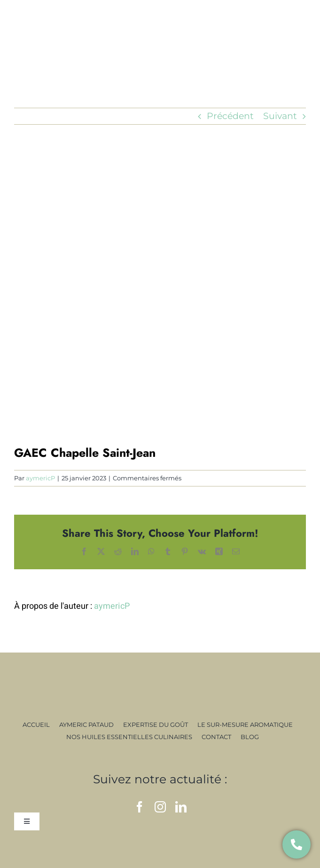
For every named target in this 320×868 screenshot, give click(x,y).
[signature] (160, 685)
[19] (160, 299)
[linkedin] (181, 807)
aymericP (40, 478)
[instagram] (160, 807)
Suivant (280, 116)
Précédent (230, 116)
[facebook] (140, 807)
